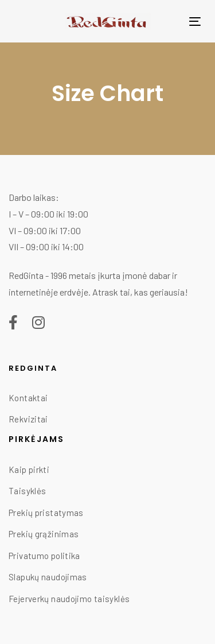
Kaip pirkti (29, 470)
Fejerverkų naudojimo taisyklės (69, 599)
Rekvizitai (28, 419)
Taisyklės (27, 491)
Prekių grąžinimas (44, 534)
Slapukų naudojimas (48, 577)
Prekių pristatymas (46, 513)
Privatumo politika (44, 556)
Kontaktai (28, 398)
